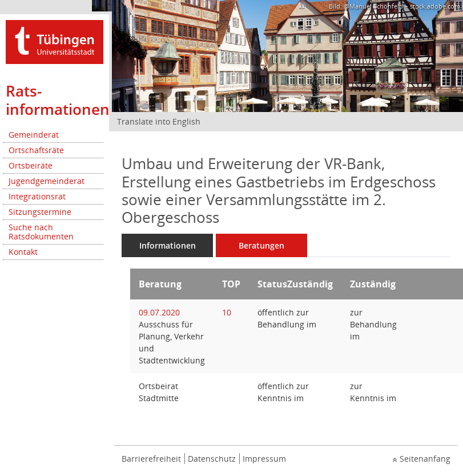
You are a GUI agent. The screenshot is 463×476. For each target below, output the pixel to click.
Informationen (168, 245)
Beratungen (261, 245)
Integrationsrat (37, 196)
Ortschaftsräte (36, 150)
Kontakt (23, 252)
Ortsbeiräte (31, 165)
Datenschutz (212, 459)
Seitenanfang (425, 459)
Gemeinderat (34, 135)
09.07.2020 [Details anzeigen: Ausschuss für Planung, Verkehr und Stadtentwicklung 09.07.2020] (159, 312)
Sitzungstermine (40, 212)
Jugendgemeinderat (47, 181)
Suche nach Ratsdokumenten (41, 232)
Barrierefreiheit (151, 459)
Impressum (264, 459)
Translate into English (159, 121)
